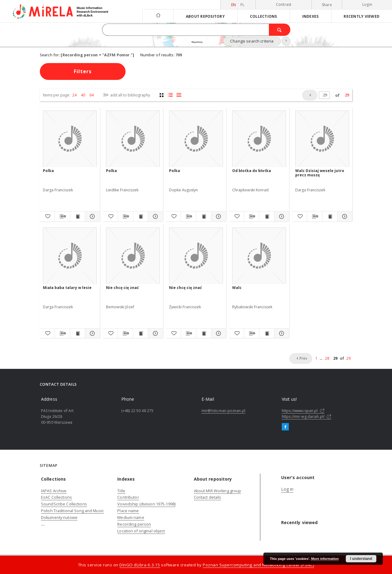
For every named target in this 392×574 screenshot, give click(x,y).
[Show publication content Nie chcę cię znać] (141, 333)
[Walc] (259, 256)
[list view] (179, 95)
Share (327, 5)
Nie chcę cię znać (122, 288)
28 (327, 358)
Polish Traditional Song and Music (72, 511)
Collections (264, 16)
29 (347, 95)
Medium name (131, 518)
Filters (83, 71)
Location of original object (141, 531)
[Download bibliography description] (62, 216)
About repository (205, 16)
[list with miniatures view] (170, 95)
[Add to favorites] (47, 216)
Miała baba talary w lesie (67, 288)
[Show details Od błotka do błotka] (281, 216)
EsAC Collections (57, 497)
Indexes (311, 16)
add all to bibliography (126, 95)
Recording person (134, 524)
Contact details (208, 497)
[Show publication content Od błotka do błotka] (267, 216)
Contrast (284, 4)
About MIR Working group (218, 491)
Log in (287, 489)
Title (121, 491)
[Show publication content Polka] (77, 216)
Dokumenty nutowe (59, 518)
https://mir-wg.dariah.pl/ (307, 416)
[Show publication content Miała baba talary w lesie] (77, 333)
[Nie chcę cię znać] (133, 256)
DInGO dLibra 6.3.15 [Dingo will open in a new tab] (140, 565)
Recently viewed (362, 16)
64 (92, 95)
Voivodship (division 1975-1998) (146, 504)
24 (74, 95)
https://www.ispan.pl (303, 411)
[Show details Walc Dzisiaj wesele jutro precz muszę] (344, 216)
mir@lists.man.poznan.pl (223, 411)
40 (83, 95)
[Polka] (70, 139)
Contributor (128, 497)
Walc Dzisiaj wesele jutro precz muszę (320, 173)
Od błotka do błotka (252, 171)
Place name (128, 511)
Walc (237, 288)
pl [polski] (243, 5)
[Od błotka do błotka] (259, 139)
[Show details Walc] (281, 333)
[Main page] (158, 16)
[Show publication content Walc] (267, 333)
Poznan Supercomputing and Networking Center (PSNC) (258, 565)
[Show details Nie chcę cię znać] (155, 333)
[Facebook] (285, 427)
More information (325, 559)
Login (367, 4)
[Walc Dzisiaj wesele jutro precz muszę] (322, 139)
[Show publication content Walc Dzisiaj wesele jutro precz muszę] (330, 216)
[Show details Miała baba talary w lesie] (92, 333)
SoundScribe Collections (64, 504)
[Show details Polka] (92, 216)
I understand (361, 559)
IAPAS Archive (54, 491)
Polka (48, 171)
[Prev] (310, 95)
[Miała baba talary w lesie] (70, 256)
